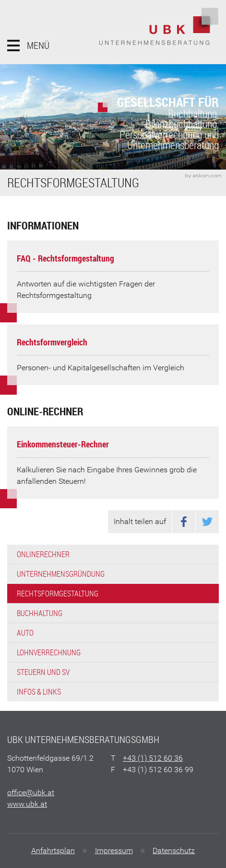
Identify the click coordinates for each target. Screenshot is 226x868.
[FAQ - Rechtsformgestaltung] (113, 277)
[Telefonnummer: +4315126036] (153, 758)
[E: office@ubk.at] (31, 793)
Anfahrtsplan (53, 851)
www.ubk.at (27, 804)
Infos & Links (39, 692)
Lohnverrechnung (49, 652)
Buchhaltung (40, 613)
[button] (28, 46)
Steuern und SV (43, 672)
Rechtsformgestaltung (58, 594)
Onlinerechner (43, 554)
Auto (25, 633)
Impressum (114, 851)
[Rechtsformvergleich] (113, 355)
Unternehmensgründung (61, 574)
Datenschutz (174, 851)
